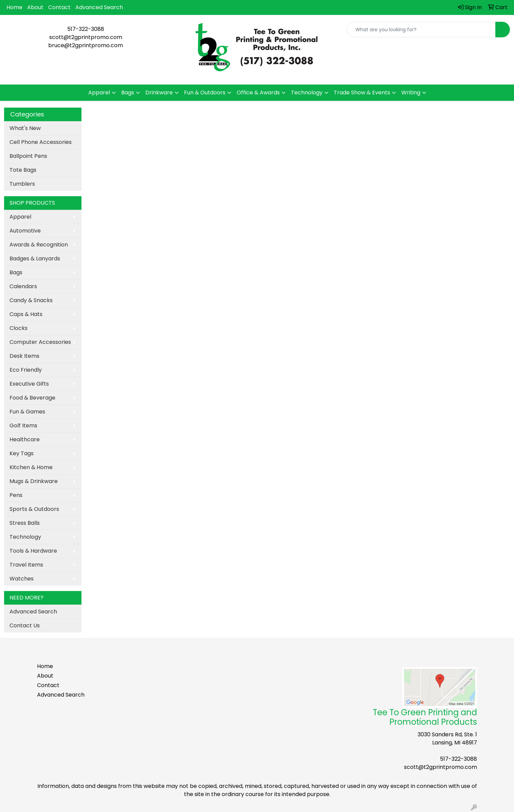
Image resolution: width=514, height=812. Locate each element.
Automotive (25, 231)
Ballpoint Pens (28, 156)
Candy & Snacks (31, 300)
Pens (16, 495)
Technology (307, 93)
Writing (411, 93)
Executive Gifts (29, 384)
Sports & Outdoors (34, 509)
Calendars (23, 286)
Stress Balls (25, 523)
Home (14, 7)
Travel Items (26, 565)
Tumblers (22, 184)
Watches (22, 579)
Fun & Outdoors (205, 93)
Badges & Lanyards (35, 259)
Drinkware (159, 93)
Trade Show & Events (362, 93)
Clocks (19, 328)
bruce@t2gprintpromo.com (86, 45)
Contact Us (25, 625)
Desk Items (24, 356)
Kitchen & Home (31, 467)
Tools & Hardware (33, 551)
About (35, 7)
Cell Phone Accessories (41, 142)
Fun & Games (27, 412)
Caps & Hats (26, 314)
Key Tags (22, 453)
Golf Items (23, 426)
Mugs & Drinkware (34, 481)
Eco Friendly (26, 370)
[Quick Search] (421, 30)
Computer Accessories (40, 342)
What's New (25, 128)
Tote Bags (23, 170)
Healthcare (25, 439)
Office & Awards (258, 93)
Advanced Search (99, 7)
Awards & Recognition (39, 245)
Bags (128, 93)
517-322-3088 (86, 29)
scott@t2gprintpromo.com (86, 37)
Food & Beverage (32, 398)
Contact (59, 7)
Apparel (99, 93)
